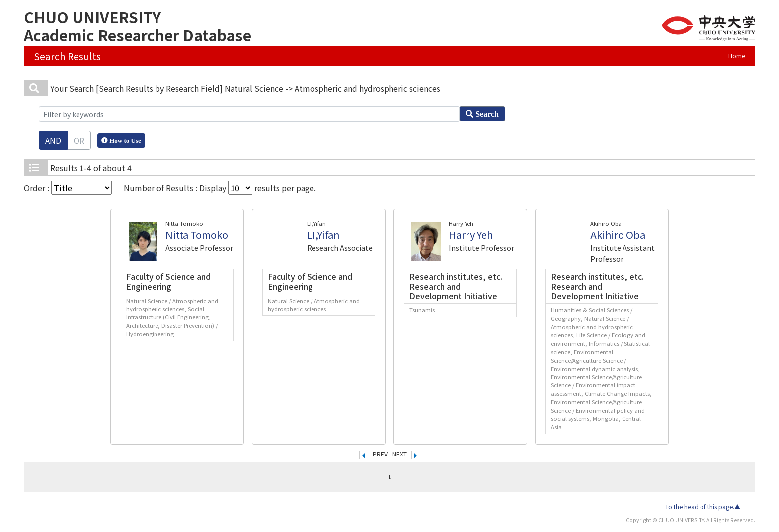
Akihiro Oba (618, 235)
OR (79, 140)
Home (737, 56)
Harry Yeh (471, 235)
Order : (68, 188)
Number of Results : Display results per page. (220, 188)
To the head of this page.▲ (703, 507)
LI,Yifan (323, 235)
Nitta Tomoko (197, 235)
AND (53, 140)
